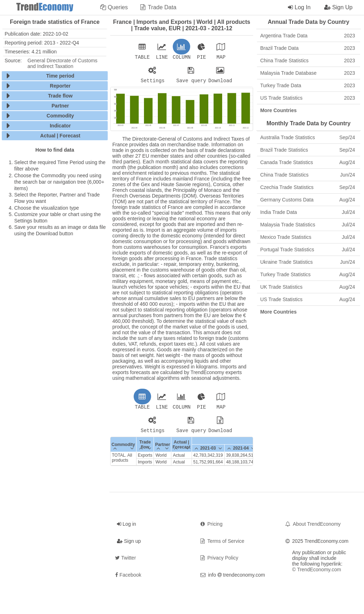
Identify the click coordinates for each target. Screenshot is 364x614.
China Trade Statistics (308, 61)
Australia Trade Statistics (308, 137)
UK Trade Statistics (308, 287)
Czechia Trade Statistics (308, 187)
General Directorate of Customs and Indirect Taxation (62, 63)
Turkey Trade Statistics (308, 274)
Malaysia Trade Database (308, 73)
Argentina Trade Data (308, 36)
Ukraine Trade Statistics (308, 262)
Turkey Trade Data (308, 85)
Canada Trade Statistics (308, 162)
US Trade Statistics (308, 98)
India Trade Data (308, 212)
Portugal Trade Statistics (308, 250)
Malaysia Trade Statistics (308, 225)
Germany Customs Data (308, 200)
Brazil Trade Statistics (308, 150)
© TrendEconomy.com (317, 574)
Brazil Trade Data (308, 48)
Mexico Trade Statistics (308, 237)
